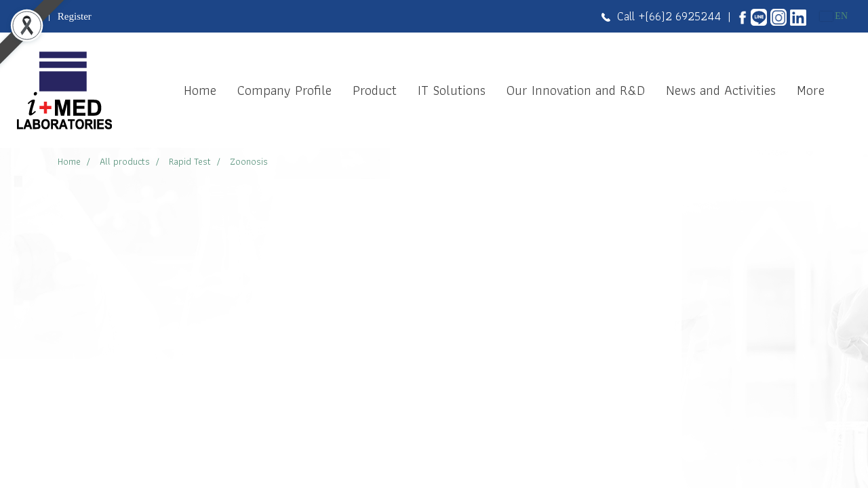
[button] (847, 90)
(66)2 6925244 (683, 16)
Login (29, 16)
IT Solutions (452, 90)
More (811, 90)
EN (834, 16)
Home (200, 90)
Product (375, 90)
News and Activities (721, 90)
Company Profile (284, 90)
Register (75, 16)
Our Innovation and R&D (576, 90)
